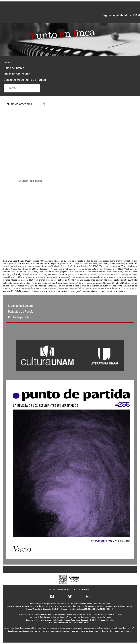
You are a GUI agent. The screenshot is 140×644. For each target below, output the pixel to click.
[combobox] (22, 88)
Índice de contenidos (17, 74)
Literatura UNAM (129, 15)
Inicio (7, 62)
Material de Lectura (20, 306)
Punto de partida (19, 317)
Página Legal (110, 15)
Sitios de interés (14, 68)
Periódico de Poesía (21, 312)
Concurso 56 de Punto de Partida (25, 80)
